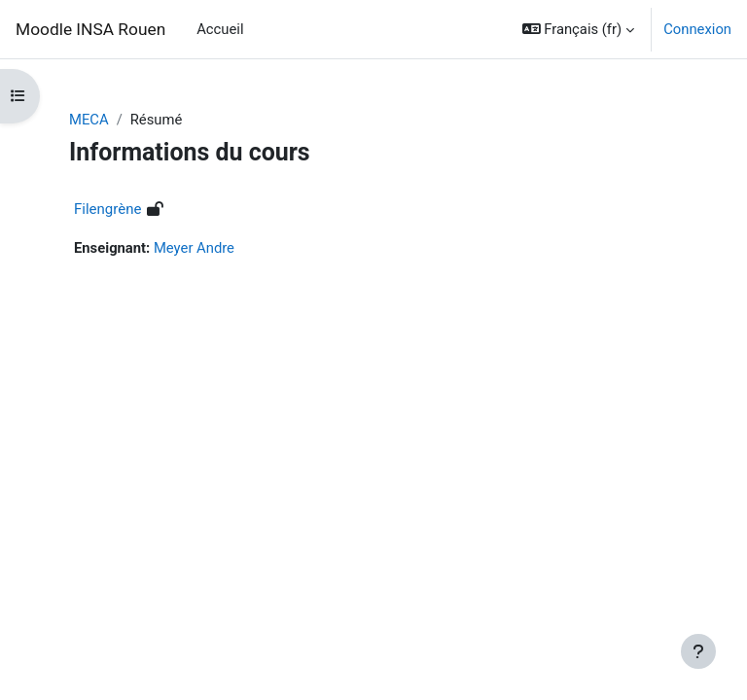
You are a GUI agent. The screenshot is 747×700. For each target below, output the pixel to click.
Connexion (697, 29)
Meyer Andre (194, 248)
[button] (579, 29)
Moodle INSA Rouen (90, 29)
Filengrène (107, 209)
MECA (89, 120)
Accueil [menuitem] (220, 29)
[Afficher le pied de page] (698, 651)
